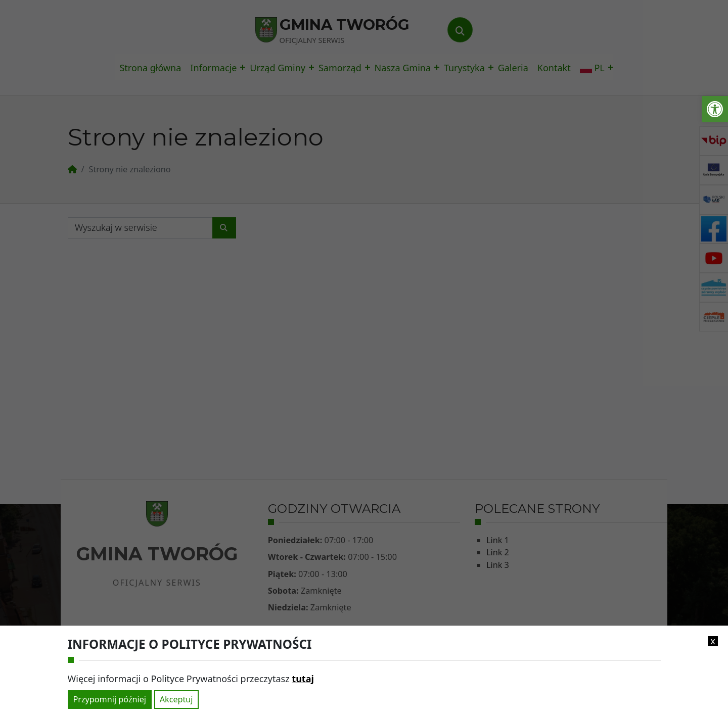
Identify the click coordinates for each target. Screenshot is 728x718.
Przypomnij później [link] (110, 699)
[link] (715, 109)
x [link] (713, 641)
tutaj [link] (303, 679)
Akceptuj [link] (176, 699)
